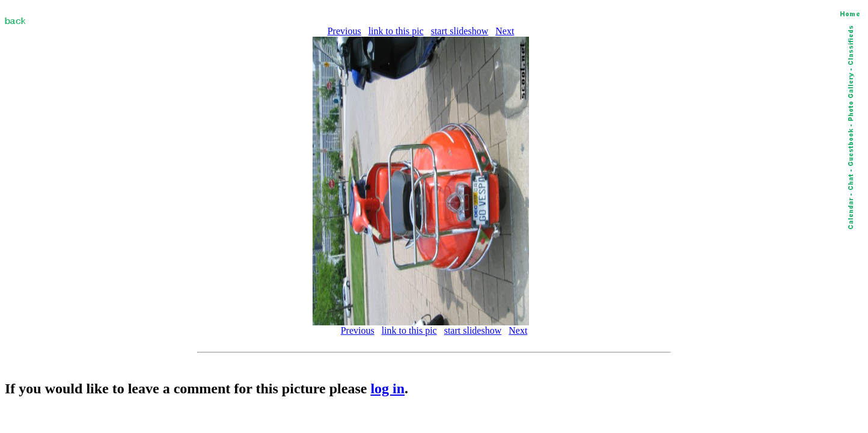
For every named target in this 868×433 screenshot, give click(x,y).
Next (505, 31)
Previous (344, 31)
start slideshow (460, 31)
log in (387, 388)
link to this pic (396, 31)
